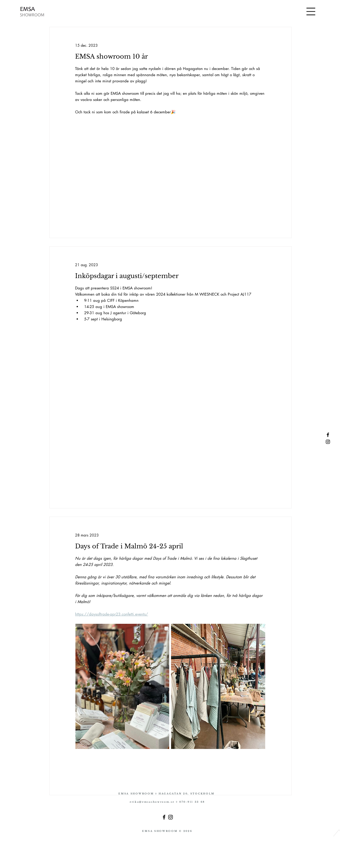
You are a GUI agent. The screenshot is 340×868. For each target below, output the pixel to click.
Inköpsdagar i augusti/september (127, 276)
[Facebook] (164, 817)
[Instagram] (171, 817)
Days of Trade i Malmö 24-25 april (129, 546)
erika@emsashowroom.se (153, 802)
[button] (311, 11)
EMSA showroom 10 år (112, 56)
